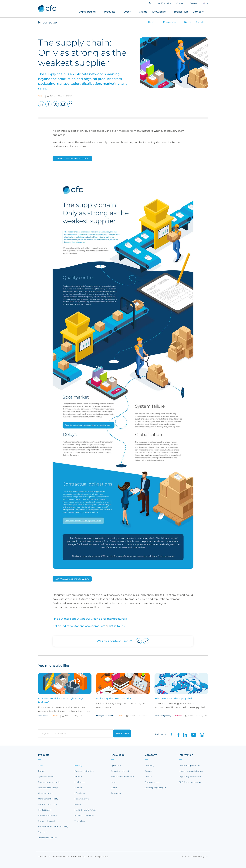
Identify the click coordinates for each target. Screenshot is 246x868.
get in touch (117, 626)
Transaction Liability (47, 838)
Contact (180, 3)
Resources (169, 22)
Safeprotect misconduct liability (53, 827)
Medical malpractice (48, 804)
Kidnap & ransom (46, 793)
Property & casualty (47, 821)
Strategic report (152, 782)
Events (200, 22)
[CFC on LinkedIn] (184, 735)
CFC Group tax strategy (190, 782)
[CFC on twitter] (171, 735)
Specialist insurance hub (122, 777)
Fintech (78, 777)
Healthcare (80, 782)
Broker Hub (181, 12)
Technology (80, 821)
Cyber (127, 12)
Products (110, 12)
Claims (143, 12)
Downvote (146, 644)
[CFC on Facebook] (177, 735)
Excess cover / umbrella (49, 782)
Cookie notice (92, 856)
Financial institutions (84, 771)
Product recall (45, 810)
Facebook (49, 107)
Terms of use (44, 856)
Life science (80, 793)
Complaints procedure (189, 765)
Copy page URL (70, 107)
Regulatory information (190, 777)
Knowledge (159, 12)
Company (199, 12)
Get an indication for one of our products (79, 626)
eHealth (78, 788)
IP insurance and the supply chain (174, 698)
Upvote (139, 644)
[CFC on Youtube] (192, 735)
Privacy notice (59, 856)
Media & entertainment (85, 810)
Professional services (84, 815)
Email (63, 107)
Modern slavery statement (191, 771)
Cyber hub (116, 765)
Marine (78, 804)
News (188, 22)
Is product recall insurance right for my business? (60, 700)
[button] (150, 3)
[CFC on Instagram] (200, 735)
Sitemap (104, 856)
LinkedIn (41, 107)
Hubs (151, 22)
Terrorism (43, 832)
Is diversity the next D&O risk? (114, 698)
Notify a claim (164, 3)
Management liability (48, 799)
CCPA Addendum (76, 856)
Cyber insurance (46, 777)
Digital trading (87, 12)
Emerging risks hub (120, 771)
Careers (193, 3)
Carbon (42, 771)
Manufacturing (82, 799)
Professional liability (47, 815)
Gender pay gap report (155, 788)
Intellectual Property (48, 788)
